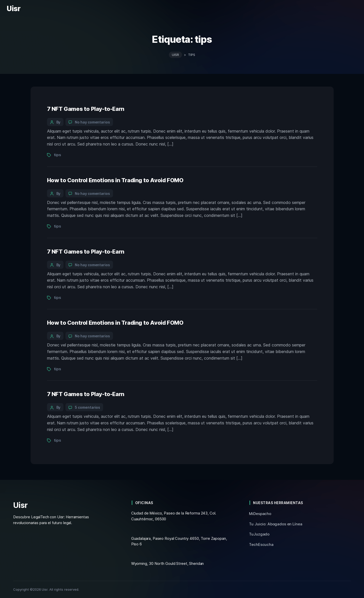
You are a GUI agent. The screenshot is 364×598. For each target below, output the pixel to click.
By (59, 122)
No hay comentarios (92, 122)
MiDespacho (260, 514)
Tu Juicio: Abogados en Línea (276, 524)
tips (58, 155)
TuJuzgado (259, 534)
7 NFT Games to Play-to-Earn (86, 109)
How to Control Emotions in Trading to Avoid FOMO (115, 180)
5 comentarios (87, 407)
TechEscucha (261, 544)
